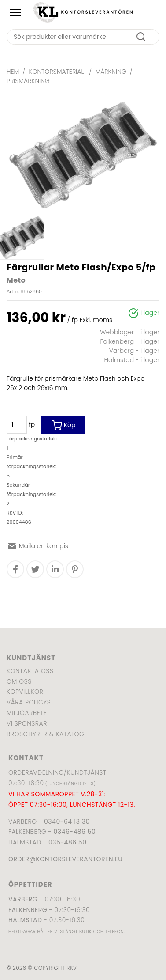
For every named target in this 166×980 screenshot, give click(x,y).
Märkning (111, 72)
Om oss (19, 681)
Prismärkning (28, 81)
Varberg (23, 899)
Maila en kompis (37, 546)
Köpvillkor (25, 692)
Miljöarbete (27, 713)
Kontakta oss (30, 671)
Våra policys (29, 702)
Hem (13, 72)
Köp (64, 425)
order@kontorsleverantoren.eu (65, 859)
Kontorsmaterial (57, 72)
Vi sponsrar (27, 723)
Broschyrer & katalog (45, 734)
